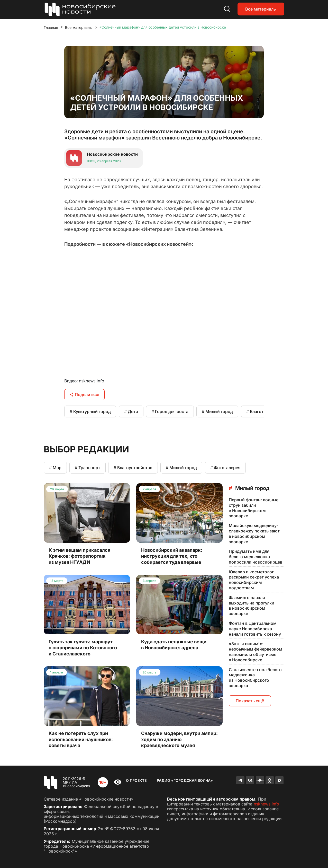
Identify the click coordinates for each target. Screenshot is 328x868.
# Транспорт (88, 468)
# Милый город (217, 411)
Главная (51, 27)
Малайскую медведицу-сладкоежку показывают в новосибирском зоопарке (254, 533)
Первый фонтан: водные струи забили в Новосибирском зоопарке (254, 508)
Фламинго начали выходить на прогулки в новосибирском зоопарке (252, 606)
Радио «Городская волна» (185, 780)
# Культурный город (90, 411)
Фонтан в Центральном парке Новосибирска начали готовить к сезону (255, 629)
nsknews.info (266, 804)
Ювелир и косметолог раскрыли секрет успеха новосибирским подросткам (254, 580)
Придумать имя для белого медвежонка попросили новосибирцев (256, 557)
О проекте (136, 780)
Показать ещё (250, 701)
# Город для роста (170, 411)
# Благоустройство (133, 468)
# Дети (131, 411)
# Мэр (55, 468)
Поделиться (84, 394)
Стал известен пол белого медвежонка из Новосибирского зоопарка (255, 678)
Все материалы (261, 9)
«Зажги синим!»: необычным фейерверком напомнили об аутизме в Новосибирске (256, 652)
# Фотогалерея (225, 468)
